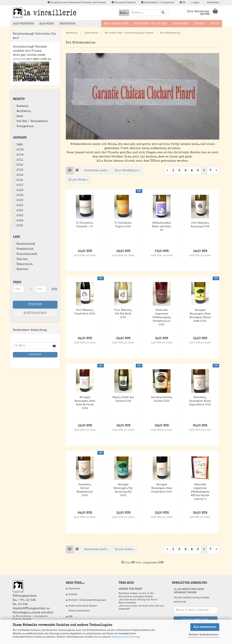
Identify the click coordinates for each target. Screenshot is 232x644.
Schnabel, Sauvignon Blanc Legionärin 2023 (200, 401)
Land (16, 237)
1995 (18, 145)
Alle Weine (47, 24)
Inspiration (67, 24)
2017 (18, 185)
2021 (18, 205)
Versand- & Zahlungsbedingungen (87, 600)
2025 (18, 225)
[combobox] (97, 171)
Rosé (18, 116)
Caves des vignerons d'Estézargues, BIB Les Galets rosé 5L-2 (200, 492)
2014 (18, 175)
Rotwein (21, 106)
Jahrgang (20, 138)
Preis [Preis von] (17, 283)
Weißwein (22, 111)
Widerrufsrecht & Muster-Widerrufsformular (83, 609)
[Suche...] (124, 13)
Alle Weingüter (23, 24)
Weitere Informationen (204, 635)
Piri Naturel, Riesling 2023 (200, 225)
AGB (70, 617)
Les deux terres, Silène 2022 (162, 399)
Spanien (21, 269)
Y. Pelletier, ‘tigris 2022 (123, 225)
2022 (18, 210)
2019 (18, 195)
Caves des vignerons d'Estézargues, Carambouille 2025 (162, 317)
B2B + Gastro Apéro (116, 24)
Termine (199, 24)
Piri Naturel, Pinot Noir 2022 (85, 312)
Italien (20, 259)
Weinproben (180, 24)
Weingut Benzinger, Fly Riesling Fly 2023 (123, 490)
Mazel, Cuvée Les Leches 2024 (123, 399)
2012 (18, 165)
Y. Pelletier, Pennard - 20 (85, 225)
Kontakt (73, 595)
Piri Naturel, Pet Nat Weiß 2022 (123, 314)
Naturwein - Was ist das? (151, 24)
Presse (215, 24)
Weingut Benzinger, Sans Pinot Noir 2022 (162, 488)
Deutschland (24, 244)
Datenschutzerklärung (126, 637)
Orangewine (23, 126)
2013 (18, 170)
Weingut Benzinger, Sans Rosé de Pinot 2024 (85, 403)
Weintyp (19, 99)
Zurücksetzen (35, 313)
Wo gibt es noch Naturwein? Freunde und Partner (77, 3)
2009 (18, 155)
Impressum (74, 589)
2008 (18, 150)
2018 (18, 190)
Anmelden (35, 355)
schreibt (19, 59)
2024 (18, 221)
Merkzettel (212, 3)
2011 (18, 160)
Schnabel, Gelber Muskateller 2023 (85, 490)
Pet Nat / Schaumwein (30, 121)
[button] (183, 3)
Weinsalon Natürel (124, 3)
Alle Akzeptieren (205, 627)
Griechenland (25, 254)
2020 (18, 200)
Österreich (23, 264)
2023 (18, 215)
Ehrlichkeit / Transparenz (158, 3)
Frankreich (23, 249)
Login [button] (195, 3)
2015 (18, 180)
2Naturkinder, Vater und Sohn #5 (162, 227)
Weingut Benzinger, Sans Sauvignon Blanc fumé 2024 (200, 316)
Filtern (35, 305)
